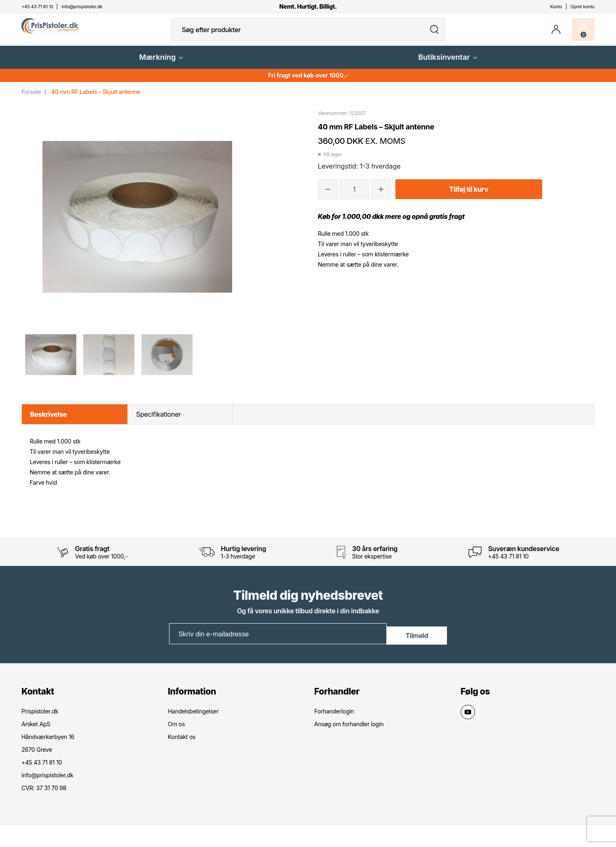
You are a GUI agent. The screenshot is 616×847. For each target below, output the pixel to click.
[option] (51, 361)
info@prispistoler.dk (47, 781)
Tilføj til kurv (469, 196)
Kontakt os (182, 743)
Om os (176, 730)
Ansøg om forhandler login (349, 730)
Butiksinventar (447, 64)
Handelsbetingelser (193, 717)
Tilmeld (417, 640)
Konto (556, 7)
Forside (31, 98)
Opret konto (582, 7)
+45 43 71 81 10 (508, 563)
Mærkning (161, 64)
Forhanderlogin (334, 717)
